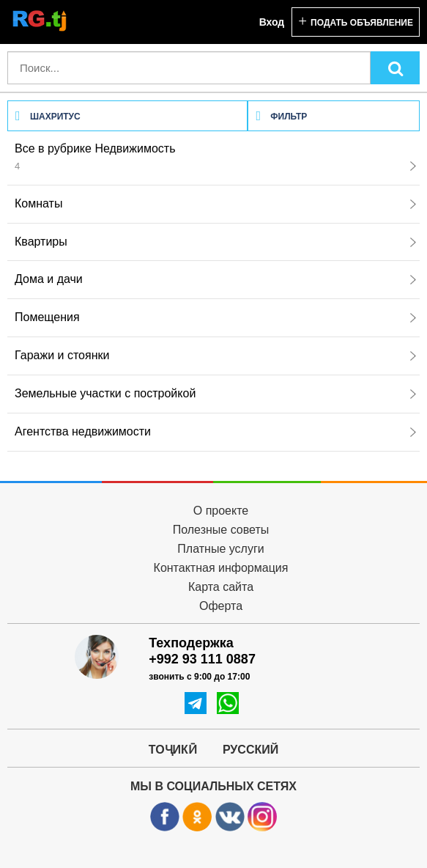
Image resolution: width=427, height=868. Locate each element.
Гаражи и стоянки (215, 355)
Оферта (221, 606)
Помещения (215, 317)
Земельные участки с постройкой (215, 393)
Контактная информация (221, 568)
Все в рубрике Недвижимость (215, 157)
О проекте (221, 511)
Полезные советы (221, 530)
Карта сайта (221, 587)
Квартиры (215, 242)
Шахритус (48, 117)
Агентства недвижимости (215, 431)
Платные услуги (220, 549)
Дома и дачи (215, 279)
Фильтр (281, 117)
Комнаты (215, 203)
